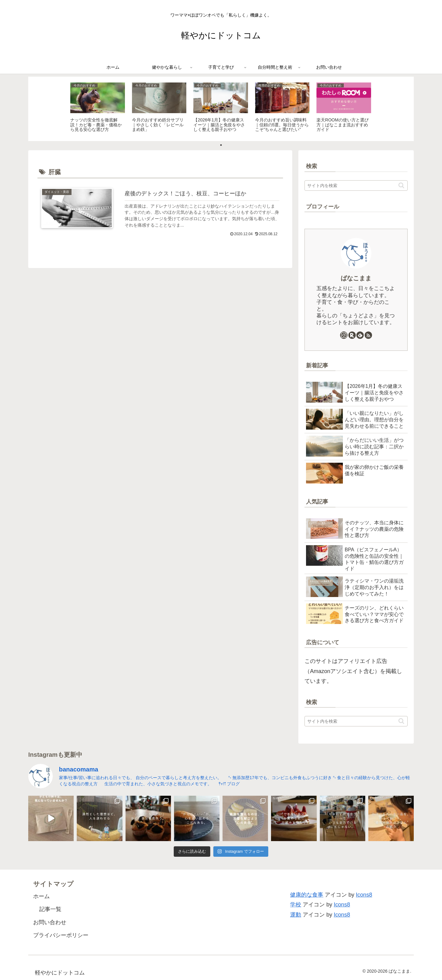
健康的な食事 (307, 895)
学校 (296, 905)
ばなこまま (356, 278)
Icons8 (364, 895)
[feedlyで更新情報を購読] (360, 335)
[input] (356, 186)
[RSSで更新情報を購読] (368, 335)
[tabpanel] (98, 108)
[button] (401, 185)
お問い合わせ (50, 922)
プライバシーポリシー (61, 935)
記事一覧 (50, 909)
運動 (296, 915)
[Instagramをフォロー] (344, 335)
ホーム (41, 896)
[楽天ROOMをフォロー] (352, 335)
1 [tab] (221, 145)
